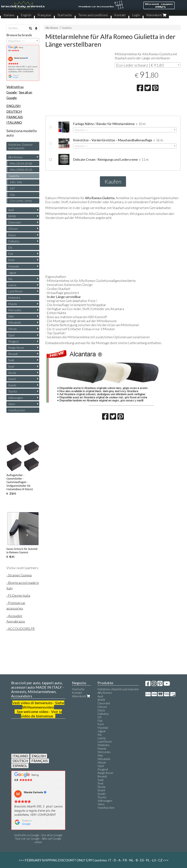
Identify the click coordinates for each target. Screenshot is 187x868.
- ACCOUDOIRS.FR (21, 629)
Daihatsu (14, 241)
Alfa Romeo (52, 28)
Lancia (12, 285)
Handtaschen (17, 410)
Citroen (13, 229)
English (26, 15)
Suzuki (12, 385)
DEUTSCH (20, 761)
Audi (11, 210)
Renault (13, 354)
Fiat (11, 254)
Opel (11, 335)
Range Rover (16, 348)
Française (44, 15)
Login (136, 15)
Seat (11, 366)
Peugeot (14, 341)
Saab (11, 360)
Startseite (65, 15)
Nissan (12, 329)
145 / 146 (16, 182)
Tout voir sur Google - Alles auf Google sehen (38, 840)
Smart (12, 379)
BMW (12, 216)
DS (10, 247)
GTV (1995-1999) (21, 201)
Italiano (9, 15)
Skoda (12, 373)
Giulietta (67, 28)
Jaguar (12, 272)
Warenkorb (156, 15)
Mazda (13, 304)
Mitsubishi (15, 322)
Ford (11, 260)
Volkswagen (16, 398)
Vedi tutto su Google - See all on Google (38, 835)
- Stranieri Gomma (19, 575)
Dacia (12, 235)
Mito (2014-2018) (21, 163)
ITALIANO (20, 756)
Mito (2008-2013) (21, 170)
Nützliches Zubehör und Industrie (20, 146)
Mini (11, 316)
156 (12, 195)
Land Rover (15, 291)
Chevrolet (15, 222)
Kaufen (113, 181)
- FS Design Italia (18, 595)
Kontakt (120, 15)
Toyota (13, 391)
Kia (10, 279)
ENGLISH (39, 756)
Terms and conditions (93, 15)
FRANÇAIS (40, 761)
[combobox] (148, 65)
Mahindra (14, 298)
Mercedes (15, 310)
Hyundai (13, 266)
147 (12, 188)
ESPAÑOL (20, 766)
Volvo (12, 404)
